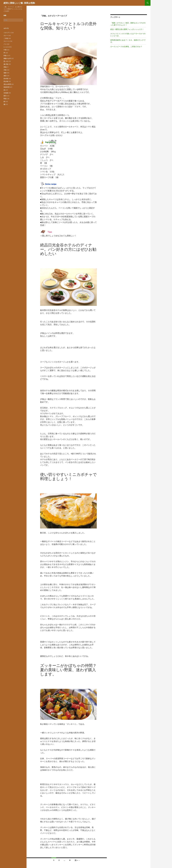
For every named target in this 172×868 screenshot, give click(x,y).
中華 (5, 50)
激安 (5, 76)
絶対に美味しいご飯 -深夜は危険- (20, 3)
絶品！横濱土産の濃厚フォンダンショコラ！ (127, 29)
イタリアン (7, 33)
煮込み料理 (7, 84)
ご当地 (6, 38)
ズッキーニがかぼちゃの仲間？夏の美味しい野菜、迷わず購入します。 (68, 670)
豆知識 (6, 93)
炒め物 (6, 78)
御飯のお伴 (7, 58)
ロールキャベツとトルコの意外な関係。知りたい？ (68, 26)
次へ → (77, 860)
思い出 (6, 61)
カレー (6, 35)
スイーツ (6, 41)
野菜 (5, 99)
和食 (5, 56)
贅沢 (5, 96)
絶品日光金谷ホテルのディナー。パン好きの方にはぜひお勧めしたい (68, 249)
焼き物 (6, 81)
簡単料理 (6, 87)
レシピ (6, 47)
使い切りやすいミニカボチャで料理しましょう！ (68, 477)
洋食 (5, 70)
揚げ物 (6, 64)
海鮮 (5, 73)
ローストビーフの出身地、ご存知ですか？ (126, 46)
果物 (5, 67)
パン (5, 44)
